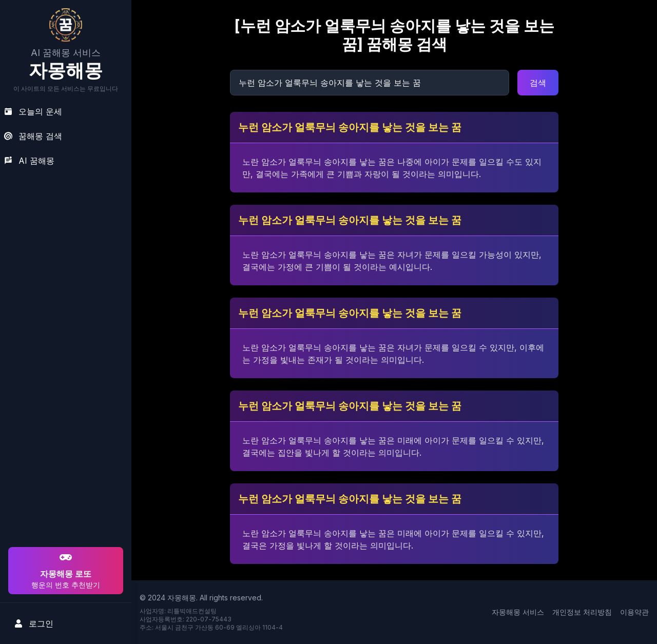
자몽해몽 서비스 (518, 612)
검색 (538, 83)
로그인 (34, 623)
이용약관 (634, 612)
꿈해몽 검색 (33, 136)
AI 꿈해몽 (29, 161)
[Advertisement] (64, 479)
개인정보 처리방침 (582, 612)
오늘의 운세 (33, 111)
